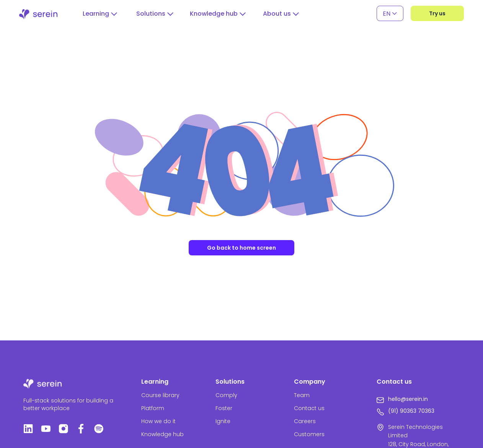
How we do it (158, 421)
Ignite (223, 421)
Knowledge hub (162, 434)
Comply (226, 395)
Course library (160, 395)
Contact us (309, 408)
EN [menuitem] (387, 13)
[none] (390, 14)
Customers (309, 434)
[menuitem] (390, 14)
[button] (100, 14)
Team (302, 395)
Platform (153, 408)
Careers (305, 421)
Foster (224, 408)
